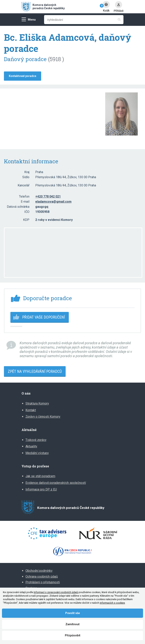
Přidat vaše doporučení (43, 317)
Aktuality (31, 446)
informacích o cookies (112, 603)
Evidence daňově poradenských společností (56, 483)
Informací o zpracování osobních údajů (56, 592)
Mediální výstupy (37, 453)
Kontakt (31, 410)
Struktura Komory (37, 403)
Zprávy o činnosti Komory (43, 417)
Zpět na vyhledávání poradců (35, 371)
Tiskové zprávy (36, 440)
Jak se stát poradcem (40, 476)
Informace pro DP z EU (41, 489)
